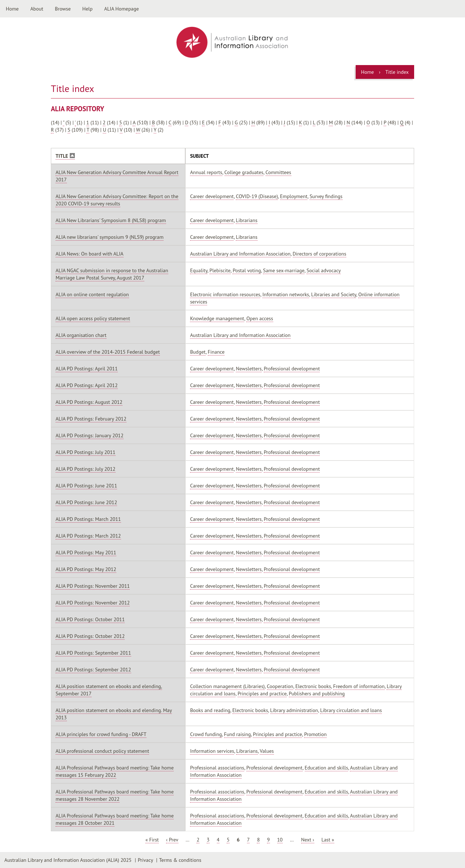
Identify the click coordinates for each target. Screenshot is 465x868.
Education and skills (327, 768)
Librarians (246, 220)
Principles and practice (262, 694)
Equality (199, 270)
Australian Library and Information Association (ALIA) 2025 (68, 860)
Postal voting (247, 270)
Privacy (145, 860)
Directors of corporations (320, 254)
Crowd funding (206, 734)
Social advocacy (324, 270)
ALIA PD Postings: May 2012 (86, 569)
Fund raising (238, 734)
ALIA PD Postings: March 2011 (88, 519)
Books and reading (210, 710)
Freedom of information (359, 686)
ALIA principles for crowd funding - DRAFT (101, 734)
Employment (294, 196)
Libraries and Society (334, 294)
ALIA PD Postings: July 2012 (86, 469)
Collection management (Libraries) (227, 686)
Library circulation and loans (351, 710)
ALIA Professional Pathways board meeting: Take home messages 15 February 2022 (115, 771)
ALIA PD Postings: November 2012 (93, 603)
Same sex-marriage (284, 270)
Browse (63, 9)
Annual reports (206, 172)
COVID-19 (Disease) (257, 196)
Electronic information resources (225, 294)
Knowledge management (217, 318)
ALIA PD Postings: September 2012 (93, 670)
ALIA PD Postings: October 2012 (90, 636)
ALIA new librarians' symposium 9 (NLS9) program (110, 237)
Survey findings (326, 196)
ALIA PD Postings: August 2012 (89, 402)
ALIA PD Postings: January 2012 (90, 435)
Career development (212, 196)
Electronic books (313, 686)
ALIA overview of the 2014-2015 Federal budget (108, 352)
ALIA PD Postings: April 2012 (87, 385)
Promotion (315, 734)
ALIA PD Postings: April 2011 (87, 369)
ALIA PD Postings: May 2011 (86, 552)
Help (88, 9)
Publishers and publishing (317, 694)
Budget (198, 352)
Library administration (294, 710)
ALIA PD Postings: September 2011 (93, 653)
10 (280, 840)
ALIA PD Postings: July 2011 (86, 452)
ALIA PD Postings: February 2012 (91, 419)
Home (12, 9)
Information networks (286, 294)
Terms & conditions (180, 860)
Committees (278, 172)
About (37, 9)
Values (267, 751)
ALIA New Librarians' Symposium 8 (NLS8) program (111, 220)
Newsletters (249, 369)
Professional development (292, 369)
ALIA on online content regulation (92, 294)
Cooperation (280, 686)
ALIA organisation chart (81, 335)
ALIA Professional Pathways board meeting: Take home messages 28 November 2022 (115, 795)
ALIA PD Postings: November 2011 (93, 586)
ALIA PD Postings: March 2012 (88, 536)
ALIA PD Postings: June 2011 (86, 486)
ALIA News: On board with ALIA (90, 254)
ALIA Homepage (122, 9)
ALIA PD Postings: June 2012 (86, 502)
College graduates (244, 172)
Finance (216, 352)
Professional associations (217, 768)
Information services (212, 751)
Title (65, 156)
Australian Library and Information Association (240, 254)
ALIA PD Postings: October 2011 (90, 619)
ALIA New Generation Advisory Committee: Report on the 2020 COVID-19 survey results (117, 200)
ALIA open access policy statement (93, 318)
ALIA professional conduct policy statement (102, 751)
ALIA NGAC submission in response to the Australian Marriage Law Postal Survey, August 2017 (112, 274)
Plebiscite (220, 270)
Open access (260, 318)
